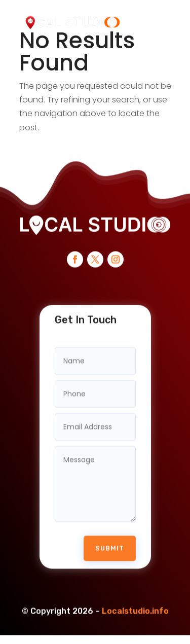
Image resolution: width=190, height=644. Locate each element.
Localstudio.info (135, 607)
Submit (110, 544)
